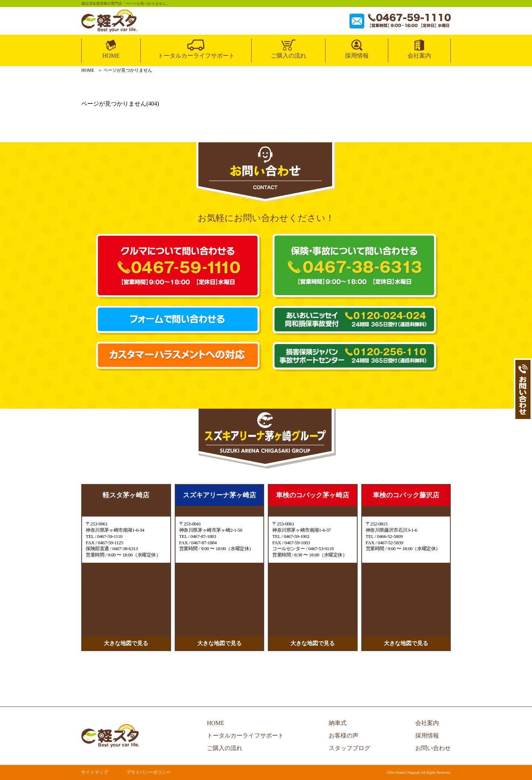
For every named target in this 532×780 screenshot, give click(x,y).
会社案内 (419, 56)
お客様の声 (344, 735)
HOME (111, 56)
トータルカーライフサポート (196, 56)
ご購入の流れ (289, 56)
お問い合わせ (433, 748)
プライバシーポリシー (149, 772)
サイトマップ (95, 772)
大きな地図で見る (126, 643)
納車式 (338, 723)
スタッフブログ (349, 748)
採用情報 (357, 56)
